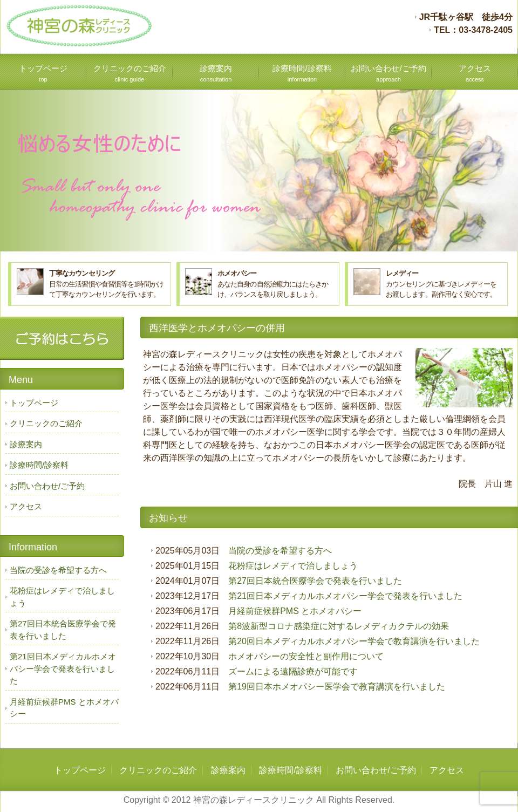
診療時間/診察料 (302, 73)
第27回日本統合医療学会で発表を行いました (315, 581)
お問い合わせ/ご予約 (388, 73)
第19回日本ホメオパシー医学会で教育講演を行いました (337, 687)
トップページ (43, 73)
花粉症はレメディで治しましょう (293, 566)
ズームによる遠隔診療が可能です (293, 671)
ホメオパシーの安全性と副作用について (306, 656)
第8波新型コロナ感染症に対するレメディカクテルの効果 (339, 626)
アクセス (475, 73)
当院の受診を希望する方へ (280, 551)
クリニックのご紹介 (130, 73)
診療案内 (216, 73)
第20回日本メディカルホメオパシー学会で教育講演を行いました (354, 641)
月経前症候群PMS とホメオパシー (295, 611)
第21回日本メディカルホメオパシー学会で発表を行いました (345, 596)
